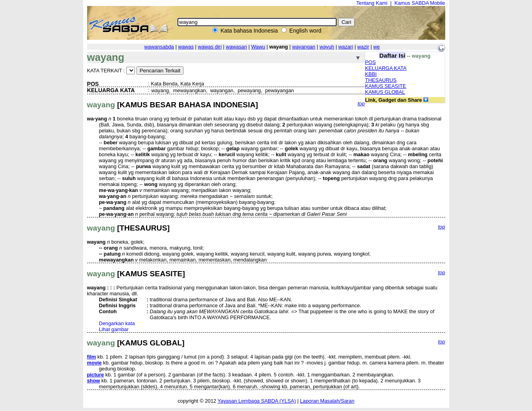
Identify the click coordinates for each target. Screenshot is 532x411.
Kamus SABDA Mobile (420, 3)
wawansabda (159, 47)
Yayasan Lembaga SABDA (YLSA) (257, 401)
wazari (346, 47)
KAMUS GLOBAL (385, 92)
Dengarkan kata (117, 323)
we (376, 47)
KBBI (371, 74)
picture (96, 375)
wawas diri (210, 47)
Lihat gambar (114, 329)
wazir (363, 47)
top (361, 104)
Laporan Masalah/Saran (327, 401)
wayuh (327, 47)
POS (371, 62)
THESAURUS (381, 80)
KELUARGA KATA (386, 68)
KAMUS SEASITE (386, 86)
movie (95, 363)
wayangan (304, 47)
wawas (186, 47)
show (94, 381)
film (92, 357)
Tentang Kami (372, 3)
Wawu (258, 47)
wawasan (236, 47)
